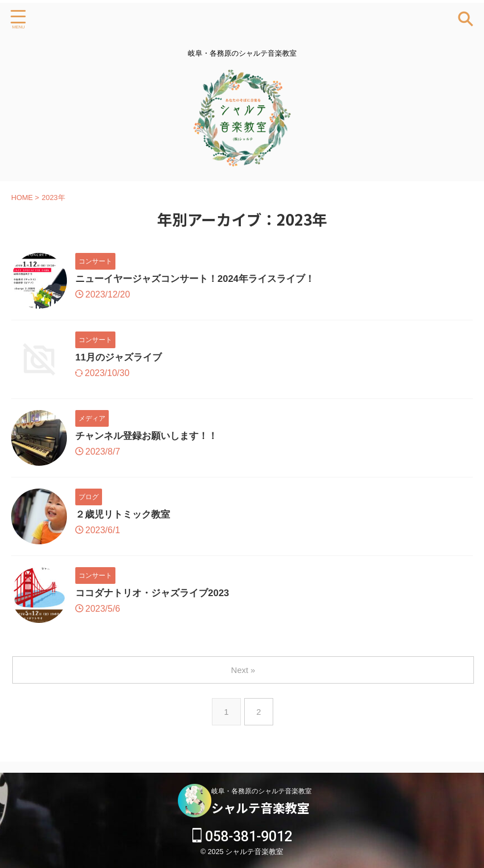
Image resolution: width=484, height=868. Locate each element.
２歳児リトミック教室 (125, 515)
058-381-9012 (242, 837)
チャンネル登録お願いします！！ (151, 437)
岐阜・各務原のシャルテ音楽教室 (262, 791)
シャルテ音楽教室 (260, 807)
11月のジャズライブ (121, 358)
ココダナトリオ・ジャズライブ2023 (157, 594)
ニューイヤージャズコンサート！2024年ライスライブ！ (202, 280)
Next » (244, 670)
